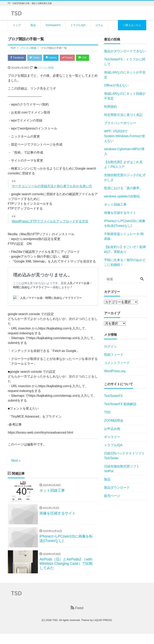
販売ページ (112, 496)
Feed (77, 618)
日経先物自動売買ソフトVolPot (122, 469)
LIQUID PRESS (103, 630)
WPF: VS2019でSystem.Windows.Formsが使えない (125, 136)
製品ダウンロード (117, 488)
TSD (107, 412)
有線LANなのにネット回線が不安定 (125, 96)
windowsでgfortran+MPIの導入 (124, 151)
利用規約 (110, 107)
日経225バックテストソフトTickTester (124, 456)
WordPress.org (115, 371)
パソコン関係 (46, 76)
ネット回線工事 (115, 204)
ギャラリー (112, 437)
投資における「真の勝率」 (123, 188)
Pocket (73, 58)
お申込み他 (112, 429)
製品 (33, 25)
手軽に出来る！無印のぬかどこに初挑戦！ (125, 262)
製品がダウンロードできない (125, 51)
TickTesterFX (53, 25)
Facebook (18, 58)
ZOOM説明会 (114, 420)
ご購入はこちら (132, 25)
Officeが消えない (116, 85)
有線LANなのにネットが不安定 (125, 75)
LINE (15, 66)
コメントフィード (117, 363)
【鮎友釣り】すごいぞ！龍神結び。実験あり (125, 249)
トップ (17, 25)
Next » (16, 469)
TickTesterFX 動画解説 (120, 404)
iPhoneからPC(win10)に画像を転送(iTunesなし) (125, 223)
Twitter (37, 58)
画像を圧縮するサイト (120, 213)
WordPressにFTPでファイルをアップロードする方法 (50, 230)
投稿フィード (114, 355)
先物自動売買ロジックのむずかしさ (125, 177)
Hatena (55, 58)
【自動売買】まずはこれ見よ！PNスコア (123, 164)
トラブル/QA (78, 25)
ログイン (110, 346)
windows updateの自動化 (122, 196)
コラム (99, 25)
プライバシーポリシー (120, 123)
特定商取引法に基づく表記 (123, 115)
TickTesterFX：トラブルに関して (125, 62)
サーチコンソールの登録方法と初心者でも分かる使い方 (52, 194)
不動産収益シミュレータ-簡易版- (124, 236)
